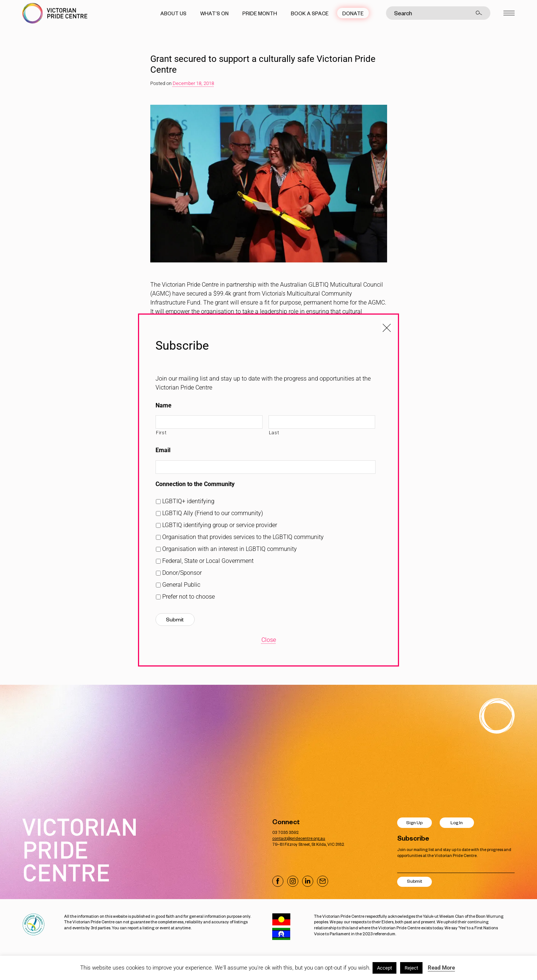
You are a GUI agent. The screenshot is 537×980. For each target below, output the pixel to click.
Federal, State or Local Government (208, 561)
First (161, 433)
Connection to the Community (195, 484)
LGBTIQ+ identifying (188, 501)
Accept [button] (384, 968)
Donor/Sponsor (182, 573)
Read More (441, 968)
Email (163, 450)
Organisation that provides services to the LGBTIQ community (243, 537)
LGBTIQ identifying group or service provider (220, 525)
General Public (181, 585)
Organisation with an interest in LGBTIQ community (230, 549)
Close (269, 640)
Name (164, 405)
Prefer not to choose (189, 597)
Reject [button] (411, 968)
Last (274, 433)
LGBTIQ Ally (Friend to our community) (213, 513)
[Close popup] (387, 326)
